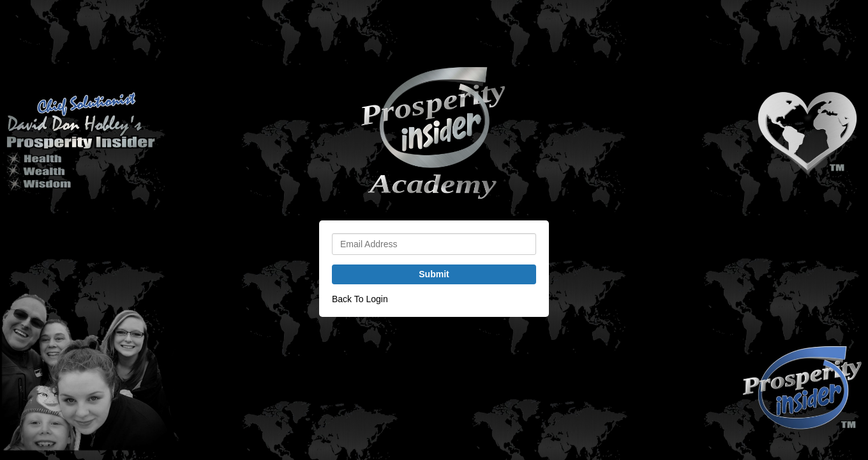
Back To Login (360, 299)
